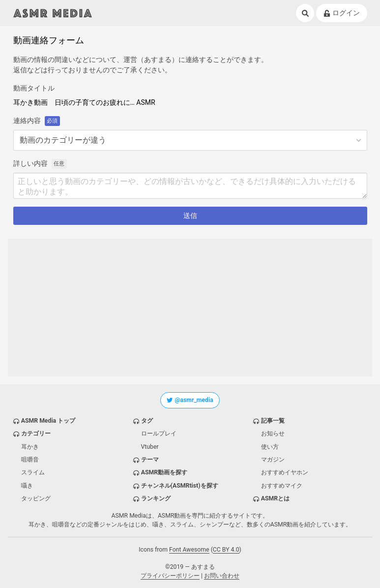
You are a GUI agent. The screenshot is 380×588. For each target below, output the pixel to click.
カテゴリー (36, 433)
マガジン (273, 460)
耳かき (30, 447)
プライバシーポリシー (170, 576)
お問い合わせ (222, 576)
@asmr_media (190, 400)
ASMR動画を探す (164, 472)
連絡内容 (27, 121)
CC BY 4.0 (226, 550)
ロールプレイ (159, 433)
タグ (147, 421)
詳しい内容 (30, 163)
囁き (27, 486)
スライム (33, 472)
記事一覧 (273, 421)
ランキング (156, 498)
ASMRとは (275, 498)
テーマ (150, 460)
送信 (190, 216)
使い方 (270, 447)
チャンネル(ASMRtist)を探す (180, 486)
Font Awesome (189, 550)
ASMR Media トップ (48, 421)
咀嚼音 (30, 460)
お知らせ (273, 433)
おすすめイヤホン (285, 472)
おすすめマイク (282, 486)
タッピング (36, 498)
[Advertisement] (190, 308)
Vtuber (150, 447)
